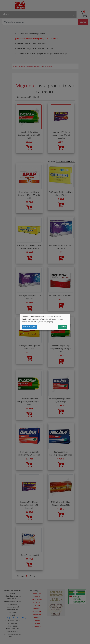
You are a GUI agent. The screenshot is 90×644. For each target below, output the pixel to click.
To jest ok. (62, 327)
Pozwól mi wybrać (29, 327)
